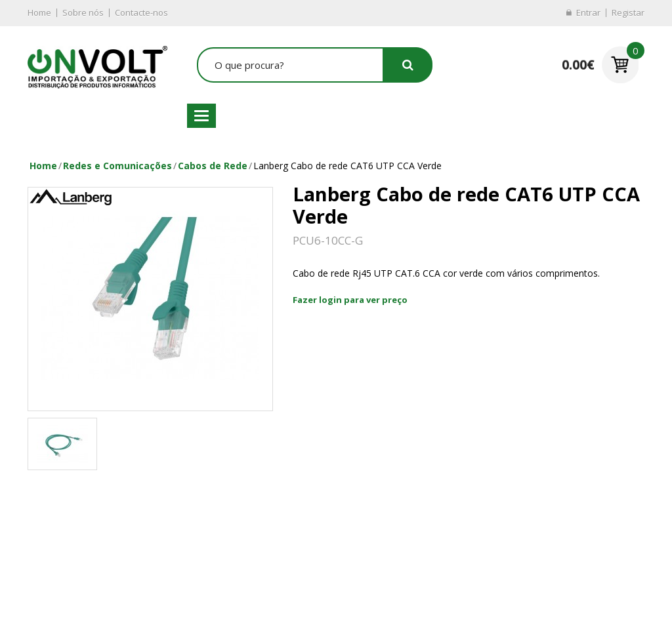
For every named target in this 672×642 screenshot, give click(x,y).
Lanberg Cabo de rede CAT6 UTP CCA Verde (347, 166)
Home (39, 12)
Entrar (588, 12)
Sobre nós (83, 12)
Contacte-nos (141, 12)
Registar (628, 12)
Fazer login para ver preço (350, 300)
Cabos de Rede (213, 166)
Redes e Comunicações (117, 166)
